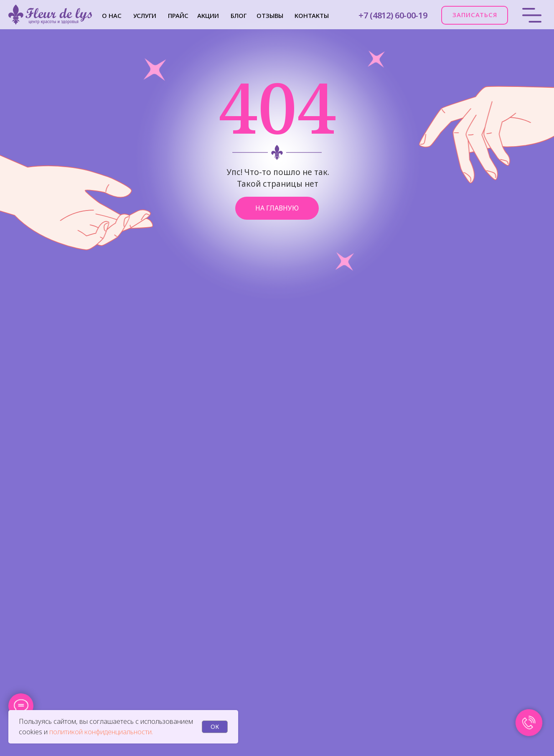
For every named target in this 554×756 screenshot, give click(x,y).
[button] (475, 15)
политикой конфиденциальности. (101, 732)
